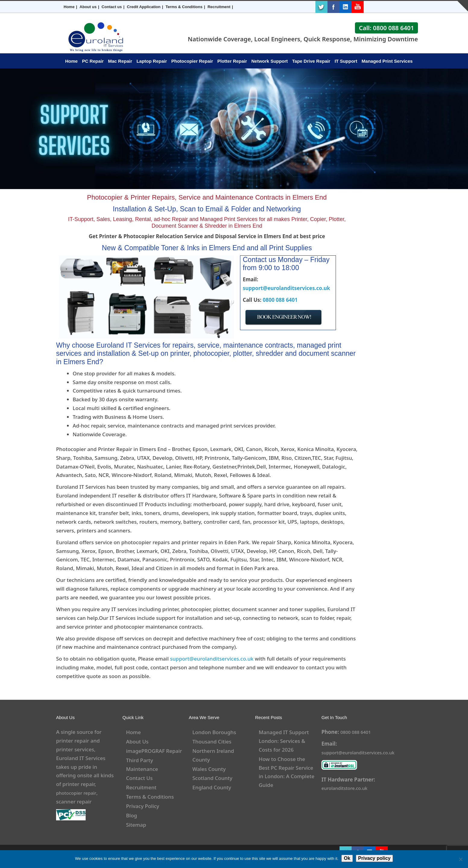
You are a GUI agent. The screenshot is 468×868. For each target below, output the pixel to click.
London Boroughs (214, 732)
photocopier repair (79, 793)
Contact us (112, 7)
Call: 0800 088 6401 (386, 28)
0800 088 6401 (280, 300)
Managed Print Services (387, 61)
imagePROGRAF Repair (154, 751)
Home (69, 7)
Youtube (358, 7)
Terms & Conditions (184, 7)
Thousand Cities (212, 742)
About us (88, 7)
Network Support (270, 61)
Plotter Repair (232, 61)
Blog (132, 815)
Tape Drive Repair (311, 61)
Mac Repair (120, 61)
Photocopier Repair (192, 61)
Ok (347, 858)
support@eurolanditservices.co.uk (286, 288)
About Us (137, 742)
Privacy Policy (143, 806)
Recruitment (219, 7)
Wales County (209, 769)
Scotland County (212, 778)
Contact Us (139, 778)
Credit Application (144, 7)
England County (212, 787)
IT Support (346, 61)
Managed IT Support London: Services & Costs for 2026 (284, 741)
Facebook (334, 7)
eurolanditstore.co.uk (348, 788)
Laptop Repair (152, 61)
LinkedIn (346, 7)
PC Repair (93, 61)
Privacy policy (375, 858)
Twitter (321, 7)
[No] (460, 859)
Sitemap (136, 825)
